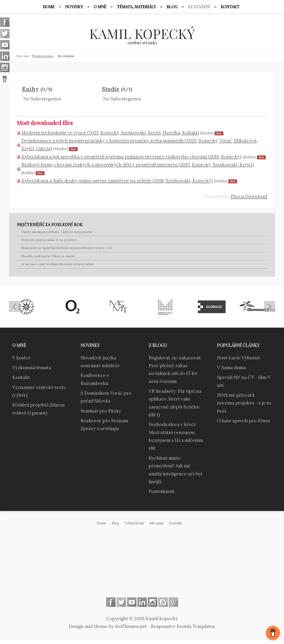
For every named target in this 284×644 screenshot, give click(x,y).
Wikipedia (173, 602)
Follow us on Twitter (121, 602)
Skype (163, 602)
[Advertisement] (142, 565)
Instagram (153, 602)
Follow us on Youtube (132, 602)
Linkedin (142, 602)
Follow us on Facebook (111, 602)
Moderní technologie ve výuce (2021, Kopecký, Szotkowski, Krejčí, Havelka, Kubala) (110, 133)
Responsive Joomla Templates (183, 626)
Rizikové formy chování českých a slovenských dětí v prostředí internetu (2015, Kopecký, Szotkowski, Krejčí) (138, 165)
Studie (111, 89)
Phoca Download (249, 196)
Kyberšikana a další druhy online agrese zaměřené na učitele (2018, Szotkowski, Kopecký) (117, 181)
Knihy (30, 89)
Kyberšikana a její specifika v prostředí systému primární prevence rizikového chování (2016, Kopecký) (131, 157)
